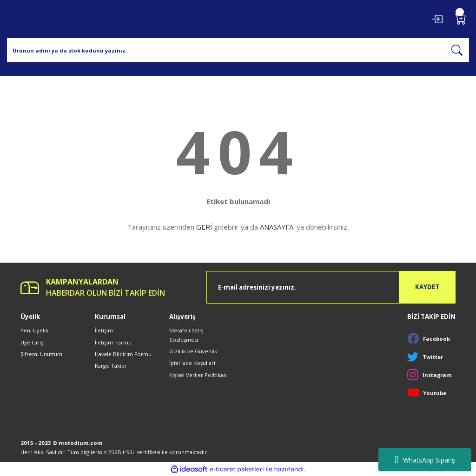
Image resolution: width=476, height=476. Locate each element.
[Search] (238, 50)
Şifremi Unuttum (41, 354)
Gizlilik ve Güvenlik (193, 351)
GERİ (204, 227)
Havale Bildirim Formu (123, 354)
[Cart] (461, 19)
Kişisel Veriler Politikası (198, 375)
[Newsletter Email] (331, 287)
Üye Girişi (33, 342)
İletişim (104, 330)
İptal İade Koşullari (192, 363)
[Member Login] (437, 19)
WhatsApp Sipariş (425, 460)
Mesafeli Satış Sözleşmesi (186, 335)
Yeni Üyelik (34, 330)
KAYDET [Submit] (427, 287)
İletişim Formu (113, 342)
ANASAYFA (277, 227)
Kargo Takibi (110, 366)
